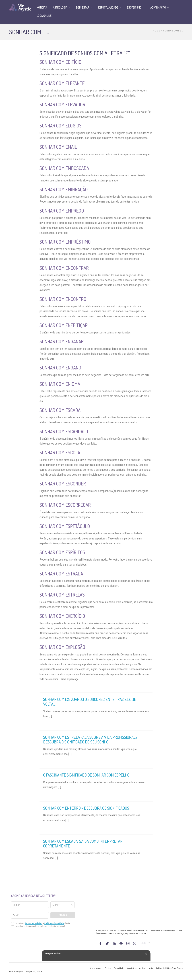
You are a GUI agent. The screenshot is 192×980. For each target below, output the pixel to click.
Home (157, 31)
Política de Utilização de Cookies (170, 968)
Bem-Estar (83, 7)
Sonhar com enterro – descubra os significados (86, 808)
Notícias (42, 7)
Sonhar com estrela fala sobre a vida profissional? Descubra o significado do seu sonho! (90, 739)
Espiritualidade (108, 7)
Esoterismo (134, 7)
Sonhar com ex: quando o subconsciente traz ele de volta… (90, 702)
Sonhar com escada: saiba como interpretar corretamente (83, 843)
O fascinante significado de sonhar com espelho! (87, 775)
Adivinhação (158, 7)
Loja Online (44, 16)
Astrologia (60, 7)
